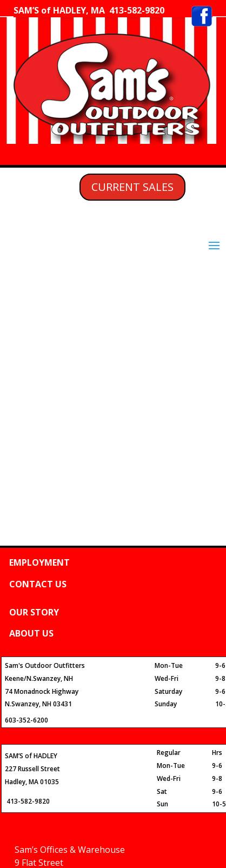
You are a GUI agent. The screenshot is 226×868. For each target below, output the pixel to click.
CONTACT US (38, 584)
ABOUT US (31, 633)
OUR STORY (34, 612)
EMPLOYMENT (39, 562)
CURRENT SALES (132, 187)
